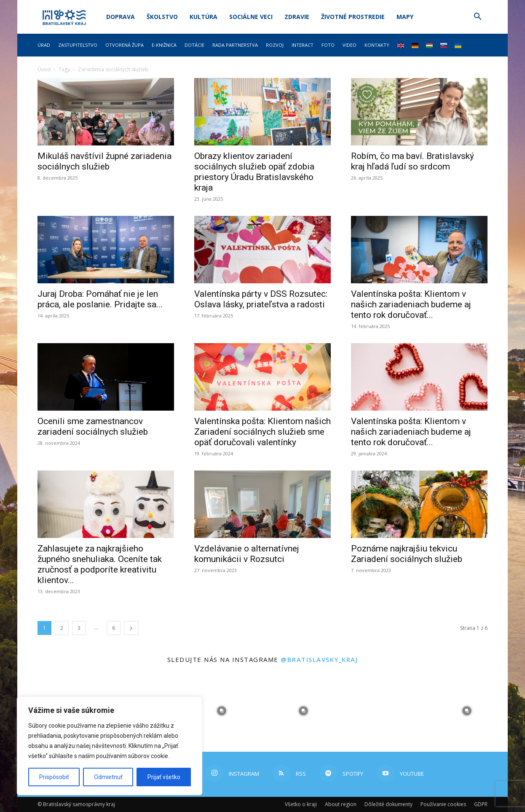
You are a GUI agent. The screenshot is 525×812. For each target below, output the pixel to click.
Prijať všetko (164, 777)
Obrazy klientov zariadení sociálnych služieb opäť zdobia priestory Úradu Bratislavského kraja (254, 172)
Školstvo (162, 17)
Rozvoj (275, 45)
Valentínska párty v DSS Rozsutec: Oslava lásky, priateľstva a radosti (261, 299)
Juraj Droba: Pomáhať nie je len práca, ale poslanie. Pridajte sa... (100, 299)
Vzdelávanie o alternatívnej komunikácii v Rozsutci (247, 554)
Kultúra (204, 17)
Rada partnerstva (235, 45)
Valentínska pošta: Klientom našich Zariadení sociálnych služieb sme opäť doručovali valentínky (262, 432)
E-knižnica (164, 45)
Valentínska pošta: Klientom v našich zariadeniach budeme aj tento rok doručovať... (411, 304)
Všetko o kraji (301, 804)
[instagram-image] (222, 711)
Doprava (121, 17)
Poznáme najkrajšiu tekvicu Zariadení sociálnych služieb (407, 554)
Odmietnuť (108, 777)
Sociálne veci (251, 17)
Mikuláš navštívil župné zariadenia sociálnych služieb (104, 161)
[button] (477, 17)
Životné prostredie (353, 17)
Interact (303, 45)
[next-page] (131, 628)
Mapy (405, 17)
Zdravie (297, 17)
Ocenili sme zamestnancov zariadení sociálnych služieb (93, 426)
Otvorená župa (125, 45)
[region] (110, 746)
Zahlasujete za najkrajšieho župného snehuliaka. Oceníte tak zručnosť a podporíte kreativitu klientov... (100, 564)
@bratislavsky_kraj (319, 659)
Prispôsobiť (54, 777)
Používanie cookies (443, 804)
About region (341, 804)
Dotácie (194, 45)
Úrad (44, 45)
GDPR (481, 804)
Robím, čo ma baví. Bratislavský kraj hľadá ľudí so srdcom (412, 161)
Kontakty (377, 45)
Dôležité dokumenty (388, 804)
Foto (328, 45)
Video (350, 45)
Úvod (44, 69)
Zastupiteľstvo (78, 45)
